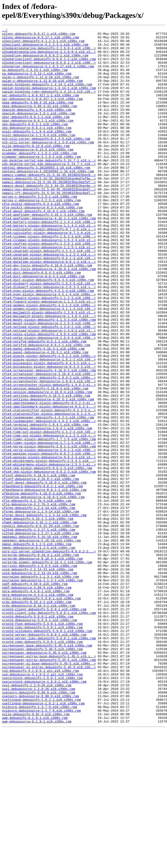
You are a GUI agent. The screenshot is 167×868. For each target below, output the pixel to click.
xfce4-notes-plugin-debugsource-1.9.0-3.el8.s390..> (49, 400)
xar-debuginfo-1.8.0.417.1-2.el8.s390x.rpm (40, 109)
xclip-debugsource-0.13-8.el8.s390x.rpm (38, 174)
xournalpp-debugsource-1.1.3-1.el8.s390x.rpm (42, 691)
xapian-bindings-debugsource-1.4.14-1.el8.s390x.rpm (49, 100)
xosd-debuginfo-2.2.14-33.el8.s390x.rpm (38, 678)
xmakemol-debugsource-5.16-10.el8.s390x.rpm (41, 643)
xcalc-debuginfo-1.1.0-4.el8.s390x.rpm (37, 152)
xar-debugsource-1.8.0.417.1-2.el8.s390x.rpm (42, 113)
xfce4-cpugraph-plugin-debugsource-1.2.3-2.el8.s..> (49, 300)
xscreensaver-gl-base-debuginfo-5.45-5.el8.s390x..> (49, 791)
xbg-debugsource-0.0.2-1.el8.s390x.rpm (37, 148)
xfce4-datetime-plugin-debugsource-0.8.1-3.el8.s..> (49, 309)
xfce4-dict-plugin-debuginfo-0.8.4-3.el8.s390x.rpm (48, 330)
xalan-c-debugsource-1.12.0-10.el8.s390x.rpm (42, 91)
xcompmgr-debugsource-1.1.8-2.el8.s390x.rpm (41, 183)
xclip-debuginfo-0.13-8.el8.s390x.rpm (36, 170)
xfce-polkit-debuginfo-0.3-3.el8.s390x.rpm (40, 239)
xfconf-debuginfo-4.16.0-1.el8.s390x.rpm (39, 565)
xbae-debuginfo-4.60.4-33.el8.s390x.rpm (38, 118)
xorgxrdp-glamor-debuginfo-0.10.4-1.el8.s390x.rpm (47, 669)
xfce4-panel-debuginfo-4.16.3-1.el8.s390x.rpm (43, 413)
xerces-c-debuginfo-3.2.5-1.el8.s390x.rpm (39, 230)
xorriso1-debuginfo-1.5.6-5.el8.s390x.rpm (39, 674)
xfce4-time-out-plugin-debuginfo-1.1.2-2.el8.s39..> (49, 513)
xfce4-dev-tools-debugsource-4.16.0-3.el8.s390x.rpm (49, 317)
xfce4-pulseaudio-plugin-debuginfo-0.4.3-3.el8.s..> (49, 430)
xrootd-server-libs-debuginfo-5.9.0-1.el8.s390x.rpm (49, 760)
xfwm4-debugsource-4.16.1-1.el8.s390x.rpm (39, 621)
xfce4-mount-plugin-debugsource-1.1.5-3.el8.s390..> (49, 382)
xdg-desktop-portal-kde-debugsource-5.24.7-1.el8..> (49, 191)
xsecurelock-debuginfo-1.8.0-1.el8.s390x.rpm (42, 808)
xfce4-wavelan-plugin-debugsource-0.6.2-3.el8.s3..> (49, 543)
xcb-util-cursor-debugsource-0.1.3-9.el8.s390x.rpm (48, 165)
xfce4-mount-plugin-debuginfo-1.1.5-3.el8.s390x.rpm (49, 378)
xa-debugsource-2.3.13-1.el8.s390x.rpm (37, 83)
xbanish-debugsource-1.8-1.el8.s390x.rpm (39, 131)
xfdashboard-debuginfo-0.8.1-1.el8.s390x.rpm (42, 578)
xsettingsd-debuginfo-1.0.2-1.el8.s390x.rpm (41, 834)
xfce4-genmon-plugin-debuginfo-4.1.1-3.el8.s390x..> (49, 361)
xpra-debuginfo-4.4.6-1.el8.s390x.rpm (36, 704)
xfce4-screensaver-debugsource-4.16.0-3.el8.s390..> (49, 443)
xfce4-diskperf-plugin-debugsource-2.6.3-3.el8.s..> (49, 339)
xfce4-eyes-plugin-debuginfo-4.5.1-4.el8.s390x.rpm (48, 343)
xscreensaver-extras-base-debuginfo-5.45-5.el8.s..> (49, 782)
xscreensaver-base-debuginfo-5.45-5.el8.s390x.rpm (47, 769)
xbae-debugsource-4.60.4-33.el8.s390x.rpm (39, 122)
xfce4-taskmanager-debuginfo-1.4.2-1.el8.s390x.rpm (48, 495)
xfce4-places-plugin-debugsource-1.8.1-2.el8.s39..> (49, 426)
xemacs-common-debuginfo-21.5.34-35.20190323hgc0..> (49, 204)
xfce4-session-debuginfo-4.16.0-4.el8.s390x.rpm (45, 461)
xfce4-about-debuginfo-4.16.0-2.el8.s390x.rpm (43, 248)
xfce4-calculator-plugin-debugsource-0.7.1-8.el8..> (49, 274)
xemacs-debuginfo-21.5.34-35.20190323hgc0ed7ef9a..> (49, 209)
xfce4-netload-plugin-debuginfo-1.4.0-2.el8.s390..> (49, 387)
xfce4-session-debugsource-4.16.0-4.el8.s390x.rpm (47, 465)
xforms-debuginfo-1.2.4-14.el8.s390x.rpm (39, 604)
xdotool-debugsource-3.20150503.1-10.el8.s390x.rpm (48, 200)
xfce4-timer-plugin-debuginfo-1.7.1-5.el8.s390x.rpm (49, 521)
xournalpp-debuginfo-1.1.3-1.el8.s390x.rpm (40, 687)
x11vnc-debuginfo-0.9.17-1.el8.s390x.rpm (39, 35)
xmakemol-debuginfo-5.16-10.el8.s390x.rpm (39, 639)
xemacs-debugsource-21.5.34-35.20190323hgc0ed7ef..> (49, 213)
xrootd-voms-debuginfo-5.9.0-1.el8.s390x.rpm (42, 765)
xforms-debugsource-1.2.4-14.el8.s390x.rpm (40, 608)
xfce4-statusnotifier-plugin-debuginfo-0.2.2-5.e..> (49, 487)
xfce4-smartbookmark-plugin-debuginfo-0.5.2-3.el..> (49, 478)
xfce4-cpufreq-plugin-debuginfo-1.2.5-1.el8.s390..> (49, 287)
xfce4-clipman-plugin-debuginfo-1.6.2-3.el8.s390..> (49, 278)
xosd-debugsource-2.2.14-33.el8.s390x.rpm (39, 682)
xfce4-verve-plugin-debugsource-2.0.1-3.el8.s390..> (49, 535)
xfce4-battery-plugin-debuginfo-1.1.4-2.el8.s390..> (49, 261)
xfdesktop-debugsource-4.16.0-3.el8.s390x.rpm (43, 591)
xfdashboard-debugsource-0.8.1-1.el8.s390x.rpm (44, 582)
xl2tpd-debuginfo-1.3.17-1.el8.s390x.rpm (39, 630)
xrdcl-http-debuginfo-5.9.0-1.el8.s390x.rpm (41, 713)
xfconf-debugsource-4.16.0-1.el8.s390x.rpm (40, 569)
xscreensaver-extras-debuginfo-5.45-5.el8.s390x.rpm (49, 786)
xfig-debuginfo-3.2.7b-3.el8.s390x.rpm (37, 595)
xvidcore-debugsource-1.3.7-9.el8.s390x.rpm (41, 847)
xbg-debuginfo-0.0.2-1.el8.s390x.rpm (35, 144)
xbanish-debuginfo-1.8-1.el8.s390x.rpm (37, 126)
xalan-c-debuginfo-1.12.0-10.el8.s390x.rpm (40, 87)
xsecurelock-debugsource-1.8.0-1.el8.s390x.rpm (44, 812)
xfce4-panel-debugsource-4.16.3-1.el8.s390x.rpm (45, 417)
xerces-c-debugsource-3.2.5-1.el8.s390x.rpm (41, 235)
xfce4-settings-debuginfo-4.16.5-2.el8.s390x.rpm (46, 469)
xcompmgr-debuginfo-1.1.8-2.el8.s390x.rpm (39, 178)
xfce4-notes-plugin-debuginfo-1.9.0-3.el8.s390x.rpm (49, 396)
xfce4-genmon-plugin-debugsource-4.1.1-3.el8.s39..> (49, 365)
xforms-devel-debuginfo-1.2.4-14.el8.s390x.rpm (44, 613)
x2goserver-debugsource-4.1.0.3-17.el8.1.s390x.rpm (48, 74)
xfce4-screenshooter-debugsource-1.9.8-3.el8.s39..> (49, 452)
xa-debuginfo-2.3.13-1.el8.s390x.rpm (35, 78)
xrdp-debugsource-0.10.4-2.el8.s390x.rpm (39, 721)
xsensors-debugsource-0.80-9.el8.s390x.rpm (40, 830)
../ (5, 31)
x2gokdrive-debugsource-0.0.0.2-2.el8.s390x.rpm (45, 61)
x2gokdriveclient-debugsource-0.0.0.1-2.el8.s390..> (49, 70)
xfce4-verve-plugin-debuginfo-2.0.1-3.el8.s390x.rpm (49, 530)
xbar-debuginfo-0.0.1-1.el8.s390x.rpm (36, 135)
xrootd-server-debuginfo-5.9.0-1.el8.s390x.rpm (44, 756)
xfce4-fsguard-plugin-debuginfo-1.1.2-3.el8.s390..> (49, 352)
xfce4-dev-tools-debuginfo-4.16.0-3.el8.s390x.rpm (47, 313)
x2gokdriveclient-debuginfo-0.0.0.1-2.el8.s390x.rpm (49, 65)
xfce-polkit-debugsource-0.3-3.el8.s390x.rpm (42, 243)
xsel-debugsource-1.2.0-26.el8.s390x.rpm (39, 821)
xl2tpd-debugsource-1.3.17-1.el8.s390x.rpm (40, 634)
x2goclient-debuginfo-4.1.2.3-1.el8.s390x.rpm (43, 44)
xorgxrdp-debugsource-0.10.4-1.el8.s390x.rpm (42, 665)
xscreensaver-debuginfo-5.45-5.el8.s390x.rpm (42, 773)
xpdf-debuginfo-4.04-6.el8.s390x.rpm (35, 695)
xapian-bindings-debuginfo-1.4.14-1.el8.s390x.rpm (47, 96)
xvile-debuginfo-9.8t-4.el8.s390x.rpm (36, 852)
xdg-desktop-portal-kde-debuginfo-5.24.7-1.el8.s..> (49, 187)
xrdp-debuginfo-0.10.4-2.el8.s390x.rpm (37, 717)
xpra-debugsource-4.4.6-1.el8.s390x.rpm (38, 708)
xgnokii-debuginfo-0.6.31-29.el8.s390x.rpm (40, 626)
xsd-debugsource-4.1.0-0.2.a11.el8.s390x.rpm (42, 804)
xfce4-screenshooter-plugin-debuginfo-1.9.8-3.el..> (49, 456)
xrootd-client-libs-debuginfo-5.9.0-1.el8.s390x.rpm (49, 730)
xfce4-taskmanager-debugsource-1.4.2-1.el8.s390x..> (49, 500)
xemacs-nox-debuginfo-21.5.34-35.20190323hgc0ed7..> (49, 222)
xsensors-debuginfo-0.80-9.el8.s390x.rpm (39, 826)
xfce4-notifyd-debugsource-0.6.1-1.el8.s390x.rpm (46, 409)
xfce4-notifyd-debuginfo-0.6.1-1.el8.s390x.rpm (44, 404)
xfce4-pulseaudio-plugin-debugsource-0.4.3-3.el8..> (49, 435)
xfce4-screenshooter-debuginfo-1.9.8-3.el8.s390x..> (49, 448)
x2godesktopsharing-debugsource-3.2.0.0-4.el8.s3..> (49, 57)
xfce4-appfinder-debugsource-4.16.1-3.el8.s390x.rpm (49, 257)
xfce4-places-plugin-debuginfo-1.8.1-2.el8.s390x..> (49, 422)
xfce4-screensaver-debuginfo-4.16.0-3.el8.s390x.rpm (49, 439)
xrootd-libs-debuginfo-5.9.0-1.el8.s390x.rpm (42, 747)
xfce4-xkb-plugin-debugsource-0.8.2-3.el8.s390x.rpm (49, 561)
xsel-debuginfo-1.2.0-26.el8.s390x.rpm (37, 817)
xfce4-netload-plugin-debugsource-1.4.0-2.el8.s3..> (49, 391)
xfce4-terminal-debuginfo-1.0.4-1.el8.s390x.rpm (45, 504)
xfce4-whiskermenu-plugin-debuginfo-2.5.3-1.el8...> (49, 548)
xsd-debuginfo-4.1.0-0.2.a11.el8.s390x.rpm (40, 799)
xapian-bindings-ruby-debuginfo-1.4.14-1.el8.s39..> (49, 104)
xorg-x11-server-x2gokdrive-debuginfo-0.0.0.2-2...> (49, 656)
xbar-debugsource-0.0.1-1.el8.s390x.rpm (38, 139)
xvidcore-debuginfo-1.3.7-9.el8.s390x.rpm (39, 843)
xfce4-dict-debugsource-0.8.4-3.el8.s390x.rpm (43, 326)
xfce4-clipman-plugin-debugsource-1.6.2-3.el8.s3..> (49, 283)
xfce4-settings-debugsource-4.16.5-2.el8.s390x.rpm (48, 474)
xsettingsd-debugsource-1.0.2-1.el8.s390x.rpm (43, 839)
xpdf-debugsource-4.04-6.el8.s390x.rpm (37, 700)
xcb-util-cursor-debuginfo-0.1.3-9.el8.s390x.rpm (46, 161)
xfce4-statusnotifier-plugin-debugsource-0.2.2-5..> (49, 491)
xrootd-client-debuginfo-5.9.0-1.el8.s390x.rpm (44, 726)
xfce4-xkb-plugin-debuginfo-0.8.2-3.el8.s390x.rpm (47, 556)
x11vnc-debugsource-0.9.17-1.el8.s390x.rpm (40, 39)
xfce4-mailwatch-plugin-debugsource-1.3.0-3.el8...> (49, 374)
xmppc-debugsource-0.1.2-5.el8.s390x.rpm (39, 652)
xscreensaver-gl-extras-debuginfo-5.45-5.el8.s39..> (49, 795)
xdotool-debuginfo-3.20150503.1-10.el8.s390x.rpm (46, 196)
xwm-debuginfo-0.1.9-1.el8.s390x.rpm (35, 856)
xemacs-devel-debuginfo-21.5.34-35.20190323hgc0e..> (49, 217)
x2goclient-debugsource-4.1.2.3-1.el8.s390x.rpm (45, 48)
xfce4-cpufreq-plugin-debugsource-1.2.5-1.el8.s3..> (49, 291)
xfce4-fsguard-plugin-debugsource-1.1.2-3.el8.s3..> (49, 356)
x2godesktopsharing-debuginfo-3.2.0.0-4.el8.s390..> (49, 52)
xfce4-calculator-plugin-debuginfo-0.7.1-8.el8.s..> (49, 270)
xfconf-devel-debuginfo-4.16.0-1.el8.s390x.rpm (44, 574)
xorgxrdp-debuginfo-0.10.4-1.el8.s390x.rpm (40, 660)
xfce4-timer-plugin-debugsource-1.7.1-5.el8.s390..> (49, 526)
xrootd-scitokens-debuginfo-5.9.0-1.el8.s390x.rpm (47, 752)
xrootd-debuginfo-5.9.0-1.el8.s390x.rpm (38, 734)
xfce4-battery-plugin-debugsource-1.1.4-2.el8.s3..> (49, 265)
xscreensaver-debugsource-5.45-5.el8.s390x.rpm (44, 778)
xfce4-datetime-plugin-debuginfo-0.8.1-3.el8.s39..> (49, 304)
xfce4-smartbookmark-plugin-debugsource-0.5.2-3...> (49, 482)
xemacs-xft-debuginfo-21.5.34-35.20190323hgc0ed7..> (49, 226)
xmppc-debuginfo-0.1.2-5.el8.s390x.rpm (37, 647)
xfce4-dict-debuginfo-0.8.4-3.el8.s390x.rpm (41, 322)
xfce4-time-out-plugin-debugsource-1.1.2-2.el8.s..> (49, 517)
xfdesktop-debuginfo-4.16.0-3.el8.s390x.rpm (41, 587)
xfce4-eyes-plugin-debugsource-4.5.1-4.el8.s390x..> (49, 348)
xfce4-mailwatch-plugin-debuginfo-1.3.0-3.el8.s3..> (49, 369)
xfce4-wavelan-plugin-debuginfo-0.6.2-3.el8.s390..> (49, 539)
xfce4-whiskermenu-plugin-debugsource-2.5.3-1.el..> (49, 552)
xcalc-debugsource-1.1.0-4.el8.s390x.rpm (39, 157)
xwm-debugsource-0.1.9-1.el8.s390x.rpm (37, 860)
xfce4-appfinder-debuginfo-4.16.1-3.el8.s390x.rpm (47, 252)
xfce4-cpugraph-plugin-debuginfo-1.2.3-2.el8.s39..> (49, 296)
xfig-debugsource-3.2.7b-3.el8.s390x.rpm (39, 600)
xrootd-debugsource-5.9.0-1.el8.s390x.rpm (39, 739)
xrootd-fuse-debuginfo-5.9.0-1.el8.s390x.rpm (42, 743)
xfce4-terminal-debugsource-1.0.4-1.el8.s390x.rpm (47, 508)
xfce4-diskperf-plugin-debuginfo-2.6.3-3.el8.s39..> (49, 335)
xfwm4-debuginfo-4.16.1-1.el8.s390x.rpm (38, 617)
